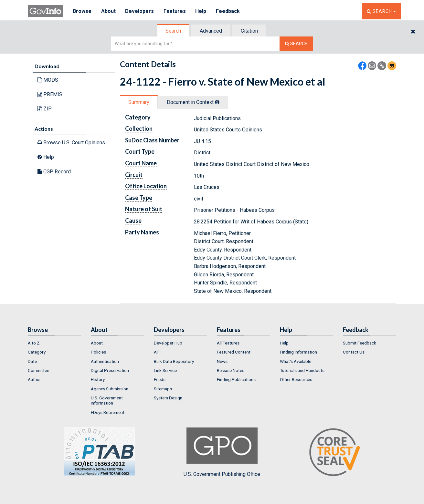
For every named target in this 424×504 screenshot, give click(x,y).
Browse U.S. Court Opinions (71, 143)
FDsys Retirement (108, 412)
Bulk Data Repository (174, 361)
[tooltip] (217, 102)
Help (201, 11)
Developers (140, 11)
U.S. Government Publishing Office (222, 452)
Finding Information (298, 352)
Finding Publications (236, 379)
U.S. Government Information (107, 400)
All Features (228, 343)
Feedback (228, 11)
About (108, 11)
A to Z (34, 343)
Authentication (105, 361)
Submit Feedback (360, 343)
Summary (139, 102)
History (98, 379)
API (157, 352)
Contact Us (354, 352)
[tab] (174, 31)
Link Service (165, 370)
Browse (82, 11)
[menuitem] (54, 343)
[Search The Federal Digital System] (296, 44)
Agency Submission (110, 389)
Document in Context (193, 102)
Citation (249, 31)
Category (37, 352)
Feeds (160, 379)
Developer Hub (168, 343)
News (222, 361)
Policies (98, 352)
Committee (38, 370)
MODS (48, 80)
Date (32, 361)
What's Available (296, 361)
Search (173, 31)
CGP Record (54, 172)
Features (175, 11)
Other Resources (296, 379)
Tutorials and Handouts (302, 370)
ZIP (45, 109)
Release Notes (231, 370)
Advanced (211, 31)
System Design (168, 398)
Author (34, 379)
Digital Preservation (110, 370)
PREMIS (50, 94)
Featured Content (234, 352)
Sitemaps (163, 389)
